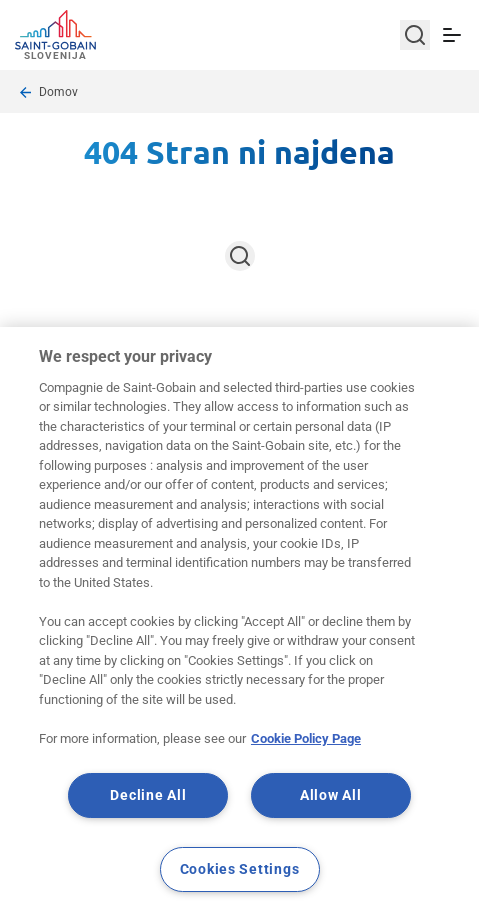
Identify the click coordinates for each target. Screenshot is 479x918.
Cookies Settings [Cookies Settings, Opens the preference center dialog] (240, 869)
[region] (239, 622)
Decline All (148, 795)
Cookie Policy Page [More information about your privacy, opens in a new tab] (306, 738)
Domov (58, 92)
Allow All (330, 795)
